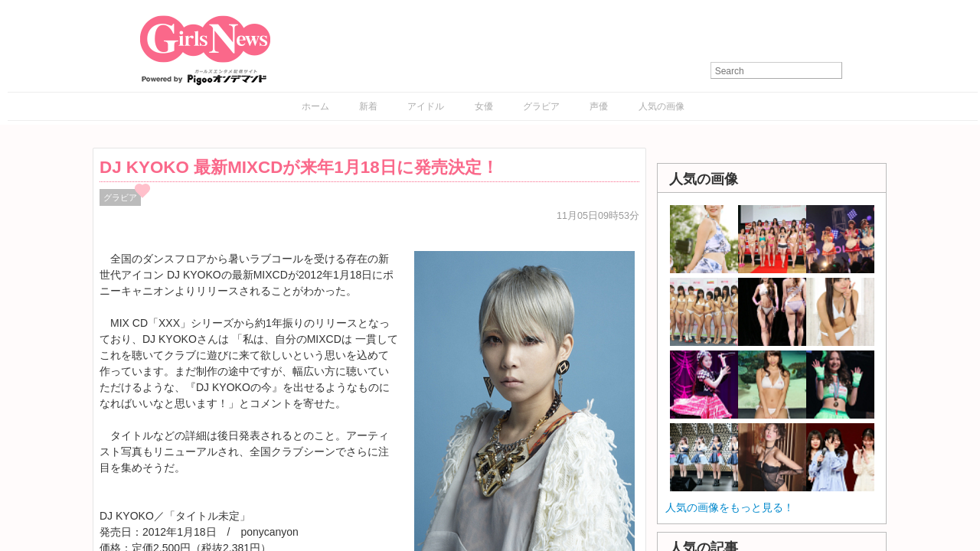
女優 (484, 106)
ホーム (315, 106)
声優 (599, 106)
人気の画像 (661, 106)
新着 (368, 106)
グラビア (541, 106)
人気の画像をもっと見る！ (730, 507)
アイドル (426, 106)
